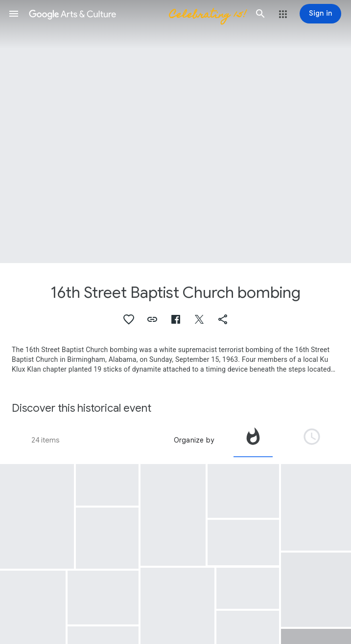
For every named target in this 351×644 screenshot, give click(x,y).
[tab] (253, 440)
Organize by (194, 440)
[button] (14, 14)
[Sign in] (320, 14)
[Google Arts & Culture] (137, 14)
